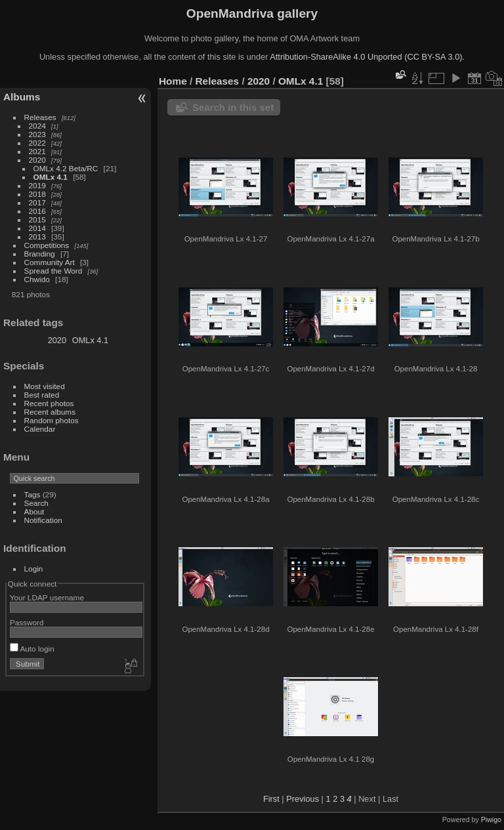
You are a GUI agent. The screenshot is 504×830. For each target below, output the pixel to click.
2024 (37, 126)
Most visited (45, 386)
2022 (37, 143)
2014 (37, 228)
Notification (43, 520)
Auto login (32, 649)
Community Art (50, 262)
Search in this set (233, 107)
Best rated (42, 395)
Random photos (52, 420)
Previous (303, 799)
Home (173, 81)
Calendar (40, 429)
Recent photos (49, 403)
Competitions (47, 245)
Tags (32, 494)
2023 (37, 134)
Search (36, 503)
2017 (37, 202)
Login (34, 569)
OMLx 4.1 (51, 177)
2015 (37, 219)
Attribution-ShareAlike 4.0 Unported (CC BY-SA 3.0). (367, 57)
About (34, 511)
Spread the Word (53, 271)
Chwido (37, 279)
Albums (22, 97)
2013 (37, 237)
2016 (37, 211)
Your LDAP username (47, 597)
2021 (37, 151)
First (271, 799)
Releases (40, 117)
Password (27, 622)
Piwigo (491, 820)
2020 (37, 160)
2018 (37, 194)
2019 (37, 185)
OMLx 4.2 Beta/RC (66, 168)
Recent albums (50, 412)
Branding (40, 254)
